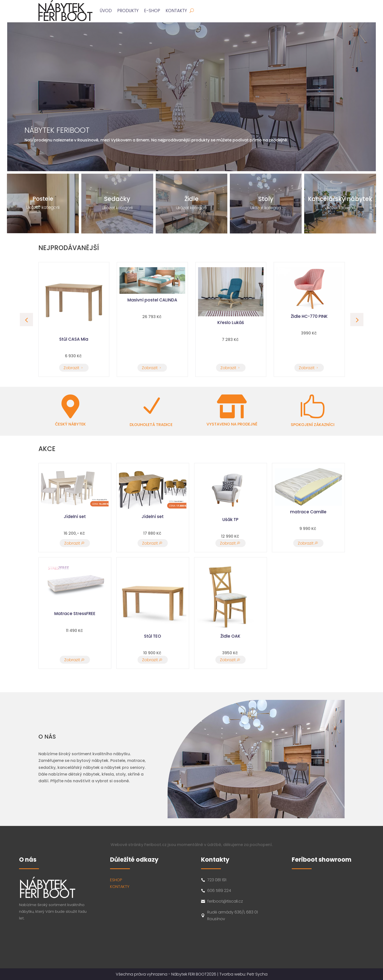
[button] (357, 319)
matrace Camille (308, 512)
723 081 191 (217, 880)
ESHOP (116, 880)
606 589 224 (219, 891)
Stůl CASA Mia (152, 339)
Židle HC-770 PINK (74, 316)
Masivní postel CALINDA (231, 300)
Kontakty (176, 11)
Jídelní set (75, 517)
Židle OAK (230, 636)
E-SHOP (152, 11)
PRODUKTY (128, 11)
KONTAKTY (120, 887)
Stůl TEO (153, 636)
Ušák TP (230, 520)
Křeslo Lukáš (309, 323)
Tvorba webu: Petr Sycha (243, 974)
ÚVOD (106, 11)
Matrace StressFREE (75, 614)
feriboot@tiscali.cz (225, 901)
